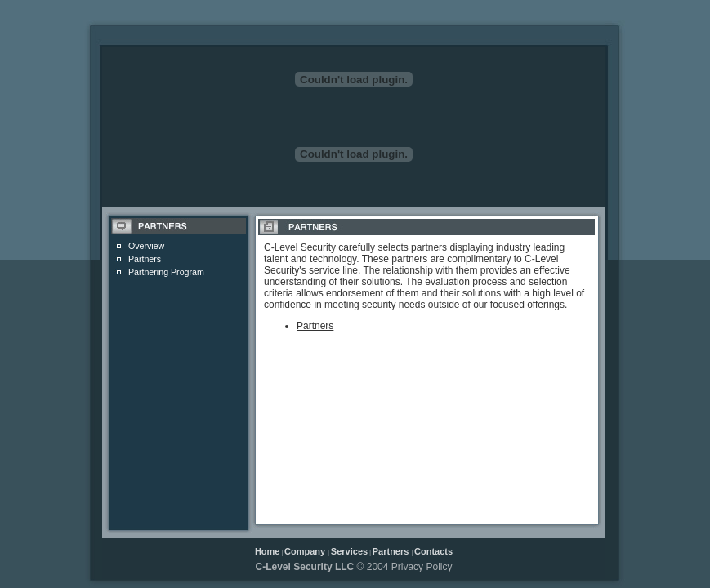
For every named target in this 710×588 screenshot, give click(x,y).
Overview (146, 246)
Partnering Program (166, 272)
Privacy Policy (422, 567)
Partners (145, 259)
